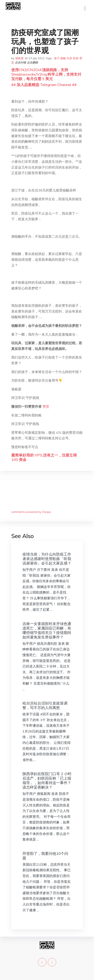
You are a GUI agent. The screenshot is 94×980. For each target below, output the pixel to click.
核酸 (63, 58)
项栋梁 (19, 58)
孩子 (57, 58)
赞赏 (46, 406)
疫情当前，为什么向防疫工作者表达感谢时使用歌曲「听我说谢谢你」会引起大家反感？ (47, 559)
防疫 (76, 58)
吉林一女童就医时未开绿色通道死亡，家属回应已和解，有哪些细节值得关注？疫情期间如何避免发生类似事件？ (47, 630)
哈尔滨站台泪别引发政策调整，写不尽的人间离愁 (45, 705)
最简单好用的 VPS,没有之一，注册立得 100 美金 (44, 457)
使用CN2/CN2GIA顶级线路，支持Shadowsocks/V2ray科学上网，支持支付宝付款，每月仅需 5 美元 (46, 74)
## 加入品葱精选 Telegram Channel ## (44, 85)
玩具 (69, 58)
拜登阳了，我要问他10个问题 (45, 856)
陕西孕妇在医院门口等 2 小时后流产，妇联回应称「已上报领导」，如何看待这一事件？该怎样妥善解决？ (47, 780)
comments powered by (31, 512)
